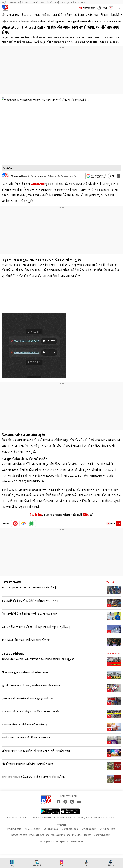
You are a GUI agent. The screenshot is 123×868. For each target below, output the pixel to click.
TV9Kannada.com (69, 829)
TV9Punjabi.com (107, 829)
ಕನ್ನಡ (20, 2)
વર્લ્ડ (96, 15)
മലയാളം (65, 2)
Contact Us (12, 817)
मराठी (36, 2)
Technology (23, 21)
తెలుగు (28, 2)
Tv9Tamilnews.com (39, 835)
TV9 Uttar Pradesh (82, 835)
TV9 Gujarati (16, 176)
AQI (105, 8)
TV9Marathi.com (32, 829)
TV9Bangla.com (88, 829)
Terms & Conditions (105, 817)
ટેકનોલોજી (79, 15)
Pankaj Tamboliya (38, 176)
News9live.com (19, 835)
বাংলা (43, 2)
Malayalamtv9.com (60, 835)
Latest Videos (13, 653)
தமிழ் (57, 2)
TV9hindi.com (14, 829)
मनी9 (73, 2)
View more (113, 582)
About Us (25, 817)
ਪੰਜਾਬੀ (50, 2)
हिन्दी (4, 2)
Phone (34, 21)
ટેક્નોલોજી (36, 515)
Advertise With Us (42, 817)
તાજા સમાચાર (13, 15)
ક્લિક (86, 515)
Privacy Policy (85, 817)
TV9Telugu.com (50, 829)
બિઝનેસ (104, 15)
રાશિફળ (68, 15)
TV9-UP (81, 2)
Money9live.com (102, 835)
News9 (13, 2)
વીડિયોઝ (46, 15)
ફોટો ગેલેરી (57, 15)
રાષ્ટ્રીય (89, 15)
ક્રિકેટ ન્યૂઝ (26, 15)
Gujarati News (8, 21)
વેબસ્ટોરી (115, 15)
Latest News (12, 582)
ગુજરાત (37, 15)
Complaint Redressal (65, 817)
